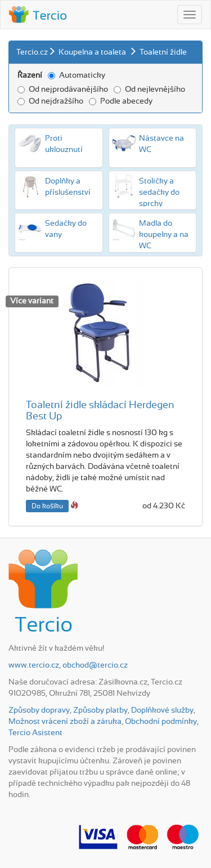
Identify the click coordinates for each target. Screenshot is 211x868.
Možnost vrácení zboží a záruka (65, 722)
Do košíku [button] (47, 506)
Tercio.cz (32, 52)
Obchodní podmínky (161, 722)
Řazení (30, 75)
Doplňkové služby (162, 710)
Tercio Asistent (35, 733)
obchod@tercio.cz (95, 665)
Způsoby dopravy (39, 710)
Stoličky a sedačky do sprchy (159, 193)
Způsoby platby (100, 710)
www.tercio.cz (34, 665)
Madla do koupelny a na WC (164, 235)
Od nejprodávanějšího (63, 90)
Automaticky (77, 75)
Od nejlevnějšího (149, 90)
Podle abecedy (121, 101)
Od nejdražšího (50, 101)
